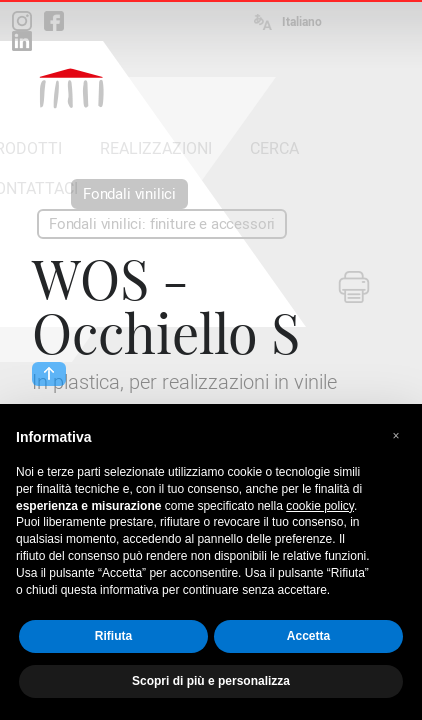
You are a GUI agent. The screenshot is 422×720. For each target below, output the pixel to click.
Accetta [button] (308, 636)
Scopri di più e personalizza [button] (211, 681)
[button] (396, 436)
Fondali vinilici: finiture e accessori (162, 224)
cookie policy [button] (320, 506)
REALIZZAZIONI (156, 148)
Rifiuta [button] (113, 636)
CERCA (274, 148)
